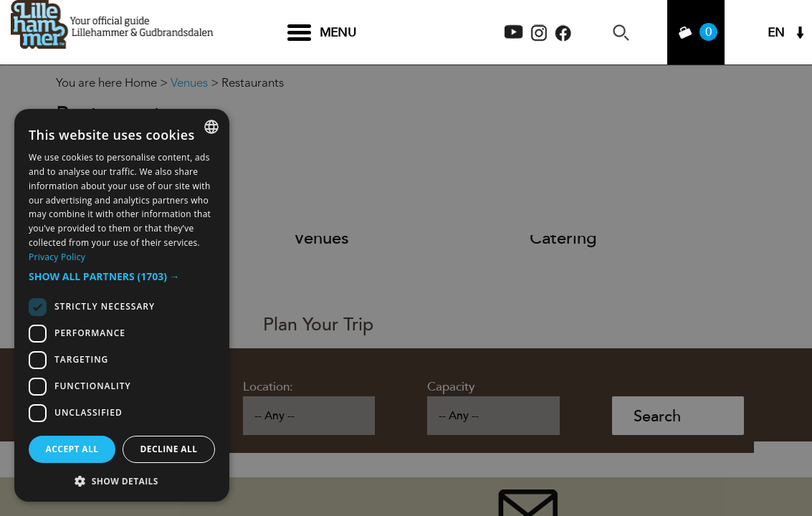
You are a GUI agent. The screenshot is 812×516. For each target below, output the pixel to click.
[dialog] (122, 305)
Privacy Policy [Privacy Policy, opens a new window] (57, 257)
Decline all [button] (169, 449)
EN (776, 33)
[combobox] (211, 127)
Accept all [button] (72, 449)
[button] (122, 277)
